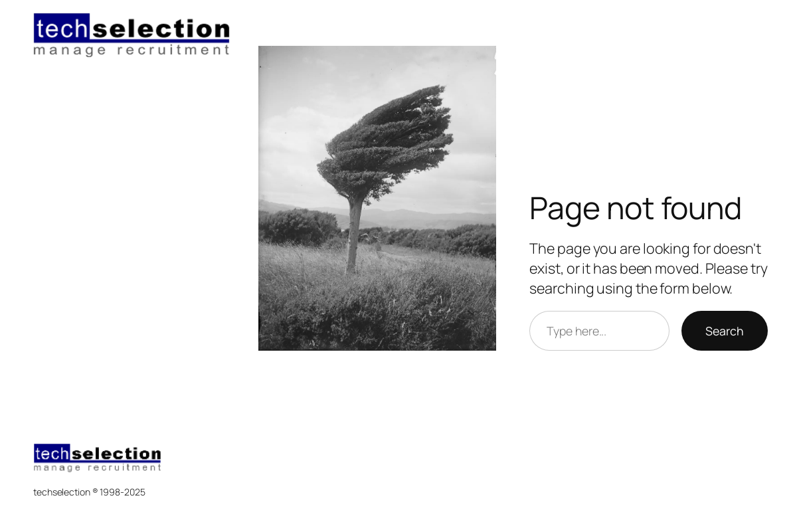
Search (725, 331)
